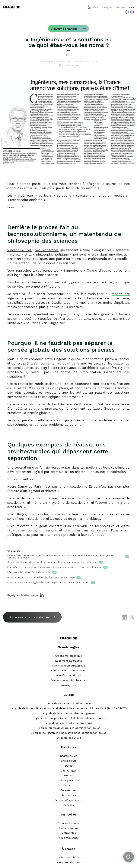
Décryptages (68, 771)
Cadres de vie (69, 756)
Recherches (69, 795)
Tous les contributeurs (69, 857)
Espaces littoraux (68, 823)
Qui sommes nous (69, 862)
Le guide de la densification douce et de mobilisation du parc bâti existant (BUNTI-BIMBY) (68, 708)
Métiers (69, 775)
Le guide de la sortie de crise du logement (69, 713)
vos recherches (47, 250)
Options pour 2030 (69, 780)
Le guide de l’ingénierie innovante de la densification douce (68, 733)
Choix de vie (69, 761)
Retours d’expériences (68, 800)
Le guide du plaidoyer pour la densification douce (68, 728)
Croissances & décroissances (69, 680)
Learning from (69, 685)
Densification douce (68, 675)
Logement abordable (69, 661)
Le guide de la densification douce (69, 703)
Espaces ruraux (68, 828)
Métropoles (69, 833)
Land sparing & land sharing (69, 670)
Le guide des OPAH (69, 738)
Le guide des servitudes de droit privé (68, 723)
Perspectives (69, 790)
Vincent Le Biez (19, 250)
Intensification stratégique (68, 666)
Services (69, 805)
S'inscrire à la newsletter (29, 617)
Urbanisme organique (69, 656)
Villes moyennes (68, 838)
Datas (69, 766)
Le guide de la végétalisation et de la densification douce (69, 718)
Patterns (68, 785)
